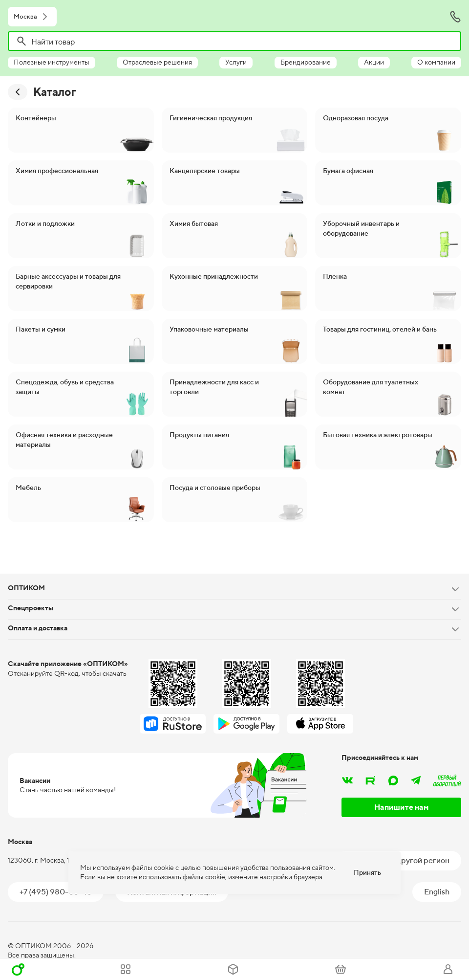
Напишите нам (402, 807)
